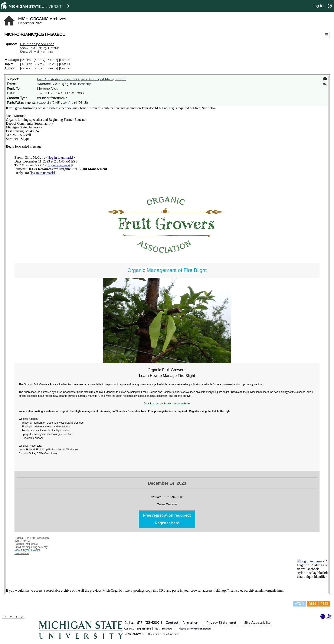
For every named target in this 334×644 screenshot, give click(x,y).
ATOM (299, 604)
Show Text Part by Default (40, 48)
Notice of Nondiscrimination (195, 629)
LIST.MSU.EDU (13, 617)
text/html (70, 103)
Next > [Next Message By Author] (52, 68)
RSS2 (324, 604)
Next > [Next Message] (52, 60)
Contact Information (182, 623)
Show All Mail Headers (36, 52)
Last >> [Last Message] (65, 60)
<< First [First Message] (26, 60)
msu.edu (167, 629)
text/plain (44, 103)
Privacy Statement (221, 623)
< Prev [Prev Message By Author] (40, 68)
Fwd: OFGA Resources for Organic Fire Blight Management (81, 79)
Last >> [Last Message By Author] (65, 68)
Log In (318, 6)
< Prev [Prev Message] (40, 60)
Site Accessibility (258, 623)
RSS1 (312, 604)
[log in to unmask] (76, 84)
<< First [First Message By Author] (26, 68)
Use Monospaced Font (37, 44)
